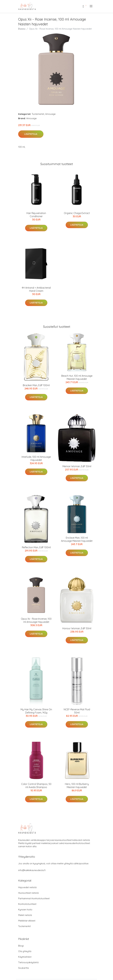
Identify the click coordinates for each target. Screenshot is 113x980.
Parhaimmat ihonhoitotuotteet (34, 898)
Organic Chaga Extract (77, 213)
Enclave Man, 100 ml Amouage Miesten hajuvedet (77, 539)
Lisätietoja (31, 134)
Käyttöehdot (25, 957)
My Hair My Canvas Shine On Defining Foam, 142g (36, 711)
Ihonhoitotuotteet (27, 904)
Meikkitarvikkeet (27, 921)
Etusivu (22, 29)
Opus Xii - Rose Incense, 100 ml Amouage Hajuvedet (36, 620)
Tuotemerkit (38, 114)
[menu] (91, 6)
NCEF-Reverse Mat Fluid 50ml (77, 711)
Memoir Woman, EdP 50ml (77, 466)
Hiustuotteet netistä (28, 893)
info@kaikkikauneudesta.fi (32, 870)
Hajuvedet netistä (27, 887)
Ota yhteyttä (25, 951)
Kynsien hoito (25, 910)
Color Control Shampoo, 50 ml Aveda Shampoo (36, 786)
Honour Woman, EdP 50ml (77, 628)
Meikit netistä (25, 915)
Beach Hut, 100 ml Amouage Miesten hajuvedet (77, 377)
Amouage (50, 114)
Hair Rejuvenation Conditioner (36, 215)
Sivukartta (23, 968)
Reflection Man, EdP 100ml (36, 547)
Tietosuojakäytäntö (28, 962)
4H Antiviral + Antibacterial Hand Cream (36, 289)
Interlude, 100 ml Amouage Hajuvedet (36, 458)
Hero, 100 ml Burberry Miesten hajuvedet (77, 786)
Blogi (21, 946)
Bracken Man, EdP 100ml (36, 385)
